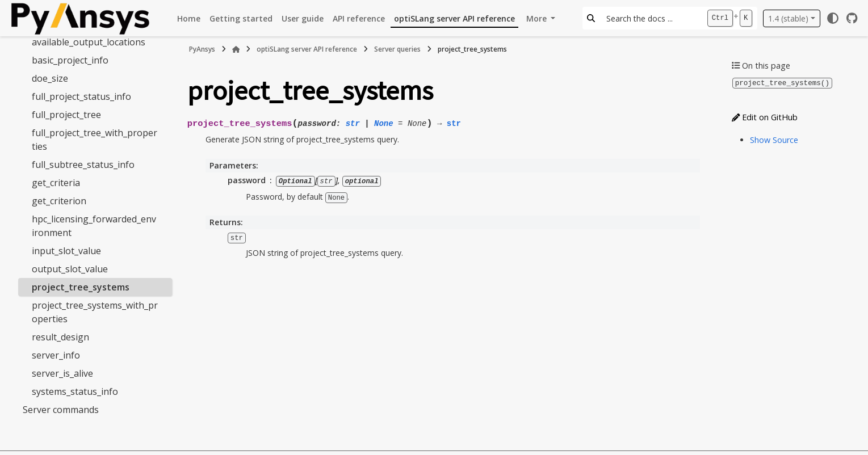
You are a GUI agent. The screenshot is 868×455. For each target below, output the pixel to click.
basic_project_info (70, 60)
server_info (56, 355)
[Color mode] (833, 18)
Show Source (774, 139)
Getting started (241, 18)
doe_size (50, 78)
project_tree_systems (81, 287)
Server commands (61, 410)
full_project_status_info (81, 96)
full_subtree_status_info (83, 165)
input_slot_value (66, 251)
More (538, 18)
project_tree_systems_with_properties (95, 312)
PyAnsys (202, 49)
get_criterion (59, 201)
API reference (359, 18)
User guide (303, 18)
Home (189, 18)
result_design (60, 337)
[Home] (236, 49)
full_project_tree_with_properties (95, 140)
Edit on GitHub (765, 117)
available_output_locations (89, 42)
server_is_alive (62, 373)
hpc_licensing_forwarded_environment (94, 226)
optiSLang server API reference (454, 18)
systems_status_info (75, 391)
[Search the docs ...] (651, 18)
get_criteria (56, 183)
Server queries (397, 49)
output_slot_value (70, 269)
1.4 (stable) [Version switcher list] (788, 18)
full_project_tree (66, 115)
